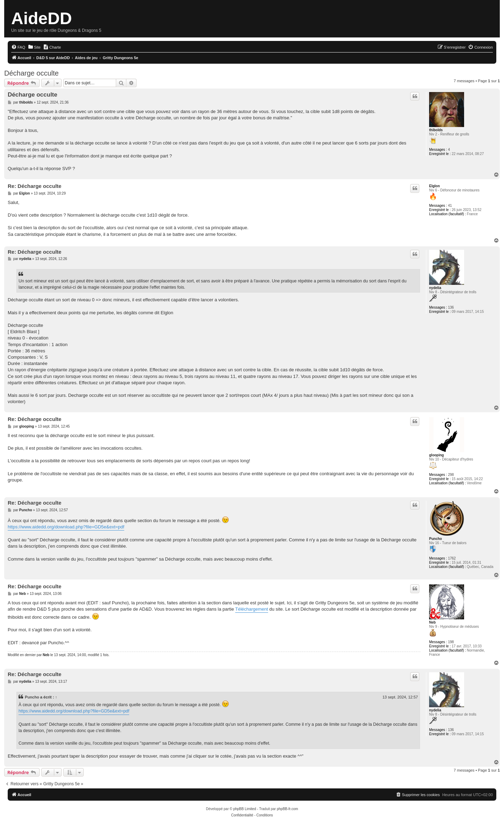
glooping (436, 455)
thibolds (436, 130)
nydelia (435, 288)
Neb (432, 622)
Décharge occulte (31, 73)
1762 (452, 558)
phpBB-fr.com (288, 809)
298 (451, 475)
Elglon (435, 186)
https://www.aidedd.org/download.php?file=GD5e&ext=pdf (66, 527)
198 (451, 642)
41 (450, 206)
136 (451, 307)
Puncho (436, 539)
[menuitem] (18, 47)
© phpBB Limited (243, 809)
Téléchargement (252, 609)
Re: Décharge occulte (34, 186)
